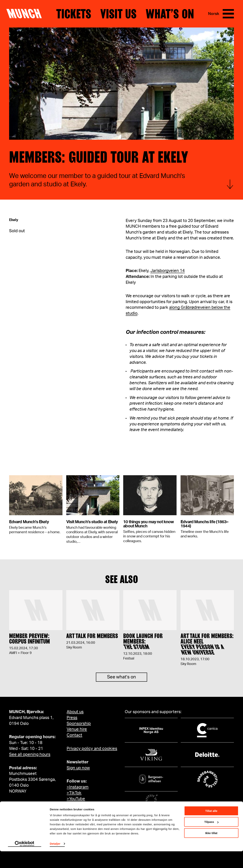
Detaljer (55, 860)
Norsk (213, 14)
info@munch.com (26, 805)
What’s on (170, 14)
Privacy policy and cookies (92, 749)
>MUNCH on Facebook (88, 805)
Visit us (118, 14)
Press (72, 718)
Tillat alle (211, 828)
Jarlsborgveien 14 (168, 271)
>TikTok (74, 793)
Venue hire (77, 729)
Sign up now (78, 768)
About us (75, 712)
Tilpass (211, 839)
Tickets (74, 14)
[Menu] (228, 14)
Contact (74, 735)
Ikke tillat (211, 850)
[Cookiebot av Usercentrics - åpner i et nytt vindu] (25, 861)
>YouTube (76, 799)
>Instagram (78, 787)
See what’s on (121, 681)
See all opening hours (30, 754)
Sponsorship (79, 724)
